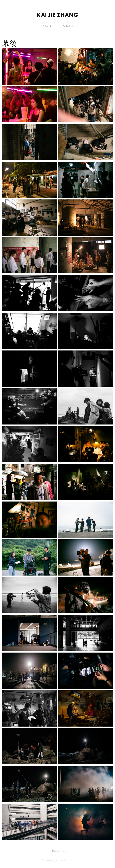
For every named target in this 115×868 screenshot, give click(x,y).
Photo (47, 26)
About (68, 26)
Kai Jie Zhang (57, 15)
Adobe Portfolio (65, 860)
